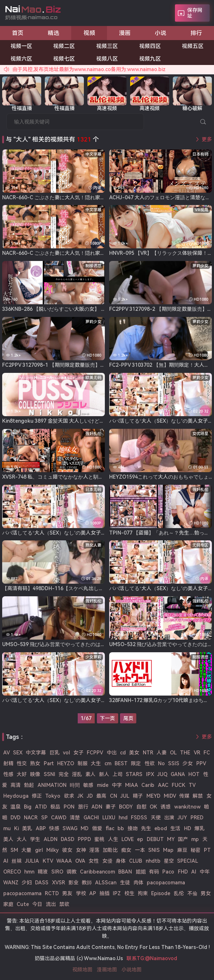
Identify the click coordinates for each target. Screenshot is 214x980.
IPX (150, 774)
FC (207, 753)
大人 (22, 839)
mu (7, 828)
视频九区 (150, 59)
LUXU (109, 818)
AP (93, 893)
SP (44, 818)
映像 (35, 774)
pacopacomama (166, 883)
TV (192, 785)
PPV (201, 763)
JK (80, 796)
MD (85, 828)
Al (6, 861)
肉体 (138, 883)
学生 (35, 839)
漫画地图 (107, 970)
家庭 (8, 904)
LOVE (128, 839)
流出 (51, 904)
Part (49, 763)
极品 (55, 807)
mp (195, 839)
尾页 (128, 718)
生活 (175, 828)
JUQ (162, 774)
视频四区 (150, 46)
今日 (37, 904)
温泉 (16, 807)
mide (103, 785)
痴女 (126, 850)
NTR (148, 753)
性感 (8, 774)
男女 (206, 893)
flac (110, 828)
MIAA (132, 785)
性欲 (150, 763)
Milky (53, 850)
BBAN (125, 872)
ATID (41, 807)
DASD (68, 839)
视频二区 (64, 46)
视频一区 (21, 46)
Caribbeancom (97, 872)
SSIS (174, 763)
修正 (37, 796)
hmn (29, 872)
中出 (112, 753)
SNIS (154, 850)
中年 (205, 872)
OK (153, 807)
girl (39, 850)
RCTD (52, 893)
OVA (80, 861)
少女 (188, 763)
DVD (16, 818)
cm (108, 763)
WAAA (64, 861)
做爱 (97, 828)
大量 (26, 850)
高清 (16, 785)
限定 (136, 763)
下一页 (107, 718)
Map (168, 850)
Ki (16, 828)
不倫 (192, 893)
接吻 (133, 828)
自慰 (141, 807)
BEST (121, 763)
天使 (156, 818)
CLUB (136, 861)
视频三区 (107, 46)
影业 (73, 883)
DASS (42, 883)
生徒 (125, 883)
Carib (148, 785)
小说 (160, 33)
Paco (168, 872)
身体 (121, 861)
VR (197, 753)
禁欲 (64, 904)
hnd (123, 818)
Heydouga (16, 796)
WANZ (11, 883)
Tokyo (53, 796)
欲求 (69, 796)
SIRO (57, 872)
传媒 (184, 796)
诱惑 (166, 807)
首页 (18, 33)
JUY (182, 818)
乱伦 (179, 893)
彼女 (67, 850)
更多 (207, 139)
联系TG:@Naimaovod (152, 958)
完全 (64, 774)
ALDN (51, 839)
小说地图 (132, 970)
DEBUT (155, 839)
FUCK (179, 785)
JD (90, 796)
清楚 (75, 818)
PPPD (84, 839)
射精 (8, 763)
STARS (134, 774)
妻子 (111, 807)
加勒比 (110, 850)
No (161, 763)
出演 (169, 818)
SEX (18, 753)
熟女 (35, 763)
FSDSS (139, 818)
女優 (107, 861)
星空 (169, 861)
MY (171, 839)
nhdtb (153, 861)
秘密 (196, 850)
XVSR (59, 883)
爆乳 (200, 828)
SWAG (70, 828)
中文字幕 (36, 753)
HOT (194, 774)
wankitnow (187, 807)
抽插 (104, 893)
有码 (154, 872)
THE (185, 753)
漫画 (125, 33)
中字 (117, 785)
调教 (72, 872)
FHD (183, 872)
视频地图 (82, 970)
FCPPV (95, 753)
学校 (81, 893)
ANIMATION (52, 785)
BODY (126, 807)
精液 (43, 872)
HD (188, 828)
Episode (161, 893)
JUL (125, 796)
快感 (54, 828)
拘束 (143, 893)
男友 (67, 893)
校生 (129, 893)
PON (69, 807)
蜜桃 (99, 839)
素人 (90, 774)
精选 (54, 33)
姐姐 (141, 872)
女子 (78, 753)
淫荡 (94, 850)
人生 (113, 839)
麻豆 (182, 850)
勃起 (29, 785)
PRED (197, 818)
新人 (104, 774)
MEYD (153, 796)
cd (123, 753)
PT (207, 850)
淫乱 (77, 774)
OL (173, 753)
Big (28, 807)
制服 (82, 763)
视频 (89, 33)
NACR (31, 818)
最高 (101, 796)
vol (67, 753)
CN (114, 796)
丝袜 (17, 861)
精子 (138, 796)
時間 (75, 785)
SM (14, 850)
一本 (140, 850)
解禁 (198, 796)
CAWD (59, 818)
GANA (178, 774)
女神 (81, 850)
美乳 (27, 828)
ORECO (12, 872)
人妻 (162, 753)
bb (121, 828)
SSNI (50, 774)
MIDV (170, 796)
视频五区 (193, 46)
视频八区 (107, 59)
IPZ (117, 893)
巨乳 (55, 753)
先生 (146, 828)
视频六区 (21, 59)
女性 (94, 861)
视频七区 (64, 59)
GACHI (91, 818)
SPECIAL (188, 861)
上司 (117, 774)
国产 (183, 839)
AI (194, 872)
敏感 (88, 785)
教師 (87, 883)
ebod (161, 828)
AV (7, 753)
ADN (97, 807)
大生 (96, 763)
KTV (48, 861)
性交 (22, 763)
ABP (41, 828)
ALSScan (106, 883)
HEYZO (66, 763)
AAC (163, 785)
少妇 (27, 883)
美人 (8, 839)
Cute (23, 904)
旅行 (83, 807)
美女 (134, 753)
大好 (22, 774)
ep (140, 839)
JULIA (32, 861)
